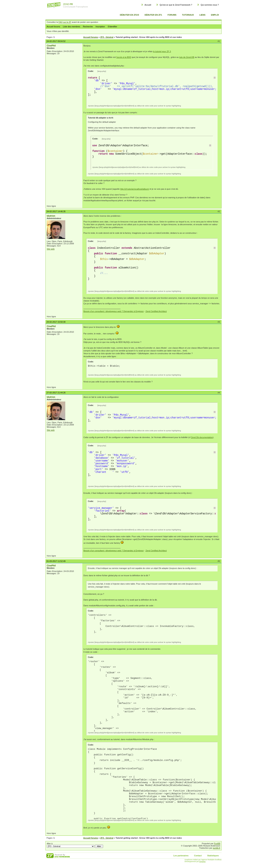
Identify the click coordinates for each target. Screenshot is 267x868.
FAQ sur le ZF (65, 22)
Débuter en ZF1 (153, 15)
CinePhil (51, 46)
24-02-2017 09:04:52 (56, 41)
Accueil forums (53, 27)
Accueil (148, 5)
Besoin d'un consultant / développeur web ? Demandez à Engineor (114, 311)
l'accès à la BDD (124, 57)
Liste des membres (71, 27)
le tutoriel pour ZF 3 (162, 51)
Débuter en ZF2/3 (129, 15)
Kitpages (202, 862)
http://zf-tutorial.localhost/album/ (135, 189)
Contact (198, 856)
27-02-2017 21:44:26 (56, 393)
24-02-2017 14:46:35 (56, 211)
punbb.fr (217, 848)
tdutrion (51, 216)
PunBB (217, 843)
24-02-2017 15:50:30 (56, 322)
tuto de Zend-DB (187, 57)
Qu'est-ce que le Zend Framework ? (176, 5)
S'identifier (112, 27)
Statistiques (213, 856)
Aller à (75, 845)
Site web (51, 249)
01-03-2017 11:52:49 (56, 561)
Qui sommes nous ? (210, 5)
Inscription (100, 27)
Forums (172, 15)
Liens (202, 15)
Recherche (88, 27)
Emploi (215, 15)
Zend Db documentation (202, 437)
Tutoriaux (188, 15)
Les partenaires (181, 856)
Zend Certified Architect (156, 311)
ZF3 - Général (107, 37)
